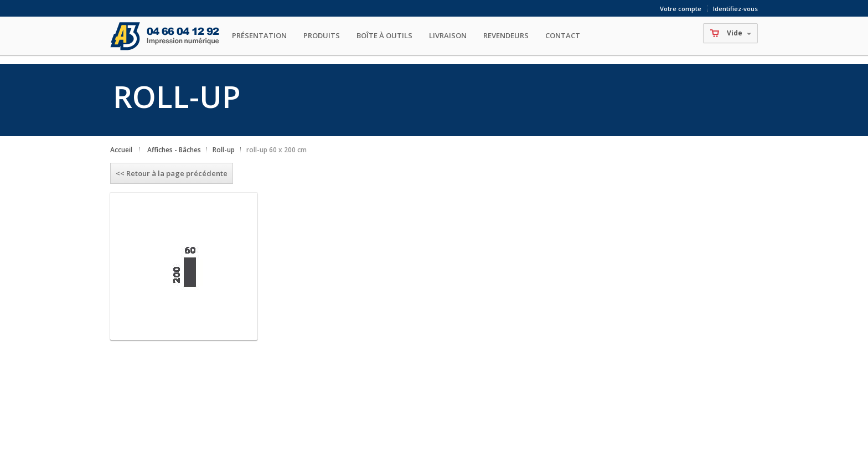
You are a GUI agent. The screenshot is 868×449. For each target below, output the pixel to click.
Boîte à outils (384, 35)
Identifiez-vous (735, 9)
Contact (563, 35)
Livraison (448, 35)
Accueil (121, 150)
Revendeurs (506, 35)
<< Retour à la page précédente (172, 173)
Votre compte (681, 9)
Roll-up (224, 150)
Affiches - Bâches (174, 150)
